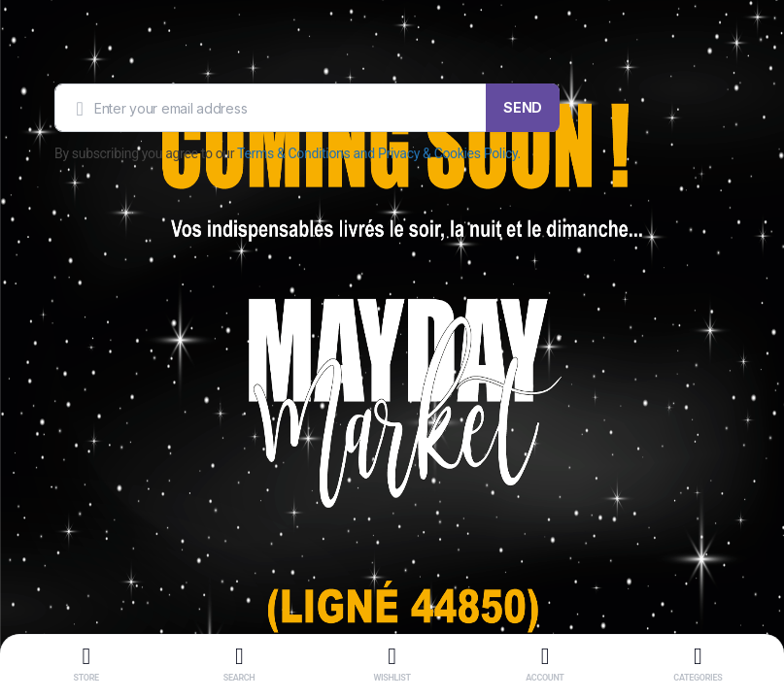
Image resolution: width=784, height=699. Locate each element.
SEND (523, 107)
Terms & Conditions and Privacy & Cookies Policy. (379, 153)
